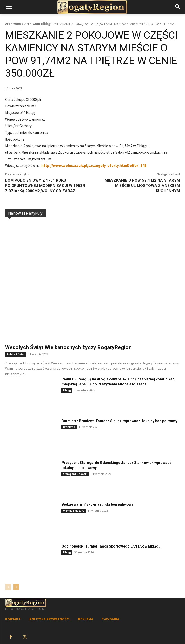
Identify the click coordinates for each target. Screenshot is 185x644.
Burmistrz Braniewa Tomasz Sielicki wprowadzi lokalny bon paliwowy (119, 421)
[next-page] (16, 587)
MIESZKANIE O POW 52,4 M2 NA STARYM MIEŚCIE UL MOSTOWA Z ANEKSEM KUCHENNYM (142, 186)
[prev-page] (8, 587)
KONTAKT (13, 619)
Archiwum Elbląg (37, 24)
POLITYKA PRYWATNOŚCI (49, 619)
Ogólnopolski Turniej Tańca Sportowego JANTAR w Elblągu (111, 546)
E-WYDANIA (110, 619)
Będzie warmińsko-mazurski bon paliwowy (97, 504)
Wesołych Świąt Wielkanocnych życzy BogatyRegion (68, 347)
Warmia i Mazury (74, 511)
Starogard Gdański (75, 474)
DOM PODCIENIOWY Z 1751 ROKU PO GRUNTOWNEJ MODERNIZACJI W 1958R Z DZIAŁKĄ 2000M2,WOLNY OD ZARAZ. (45, 186)
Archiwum (13, 24)
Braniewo (69, 427)
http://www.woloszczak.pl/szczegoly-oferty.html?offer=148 (94, 165)
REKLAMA (86, 619)
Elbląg (67, 390)
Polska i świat (15, 354)
